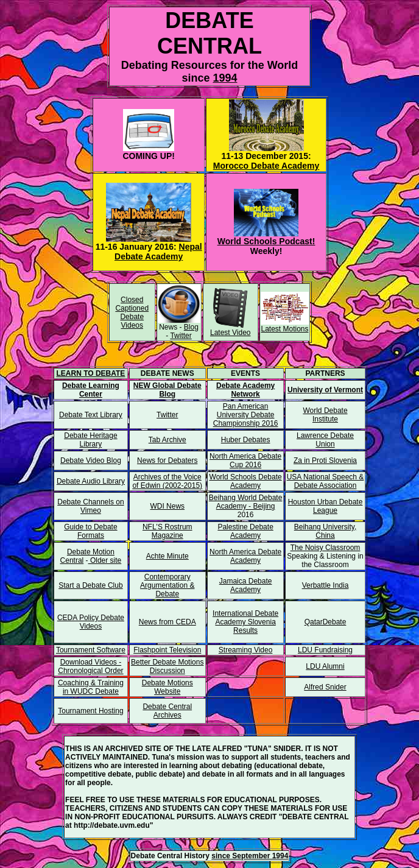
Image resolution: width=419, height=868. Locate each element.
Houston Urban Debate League (326, 506)
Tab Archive (167, 440)
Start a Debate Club (90, 585)
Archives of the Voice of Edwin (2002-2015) (167, 481)
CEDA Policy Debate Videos (91, 622)
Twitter (181, 336)
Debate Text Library (91, 415)
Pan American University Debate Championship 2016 (246, 415)
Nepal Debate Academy (158, 252)
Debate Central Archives (167, 711)
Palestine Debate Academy (245, 531)
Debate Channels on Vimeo (90, 506)
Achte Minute (167, 556)
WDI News (167, 506)
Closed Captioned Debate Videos (132, 312)
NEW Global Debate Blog (167, 390)
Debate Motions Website (167, 687)
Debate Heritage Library (90, 440)
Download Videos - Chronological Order (90, 666)
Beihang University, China (326, 531)
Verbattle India (326, 585)
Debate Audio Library (91, 481)
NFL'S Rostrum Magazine (167, 531)
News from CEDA (167, 622)
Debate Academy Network (245, 390)
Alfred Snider (325, 687)
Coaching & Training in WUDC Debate (91, 687)
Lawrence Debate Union (325, 440)
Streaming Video (246, 650)
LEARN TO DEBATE (90, 373)
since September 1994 (250, 856)
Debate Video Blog (91, 460)
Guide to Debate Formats (90, 531)
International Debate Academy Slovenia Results (245, 622)
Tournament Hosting (90, 711)
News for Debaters (167, 460)
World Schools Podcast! (266, 241)
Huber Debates (246, 440)
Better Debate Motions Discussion (167, 666)
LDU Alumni (325, 666)
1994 (225, 78)
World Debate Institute (325, 415)
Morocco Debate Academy (266, 166)
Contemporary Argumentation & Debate (167, 585)
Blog (191, 327)
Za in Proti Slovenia (325, 460)
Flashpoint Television (167, 650)
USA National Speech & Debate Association (326, 481)
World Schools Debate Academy (246, 481)
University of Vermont (325, 390)
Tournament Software (91, 650)
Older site (105, 560)
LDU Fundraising (325, 650)
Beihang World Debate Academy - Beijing (246, 502)
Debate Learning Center (91, 390)
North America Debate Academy (245, 556)
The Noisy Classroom (326, 548)
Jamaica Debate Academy (246, 585)
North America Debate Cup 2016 (245, 460)
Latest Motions (284, 329)
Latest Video (231, 333)
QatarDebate (326, 622)
